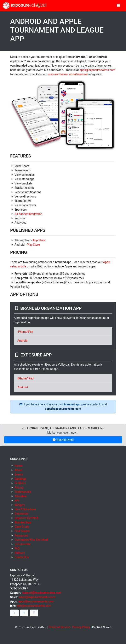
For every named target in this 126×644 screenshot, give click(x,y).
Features (20, 483)
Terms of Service (59, 627)
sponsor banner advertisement (68, 74)
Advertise (21, 496)
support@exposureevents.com (42, 593)
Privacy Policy (81, 627)
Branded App (23, 522)
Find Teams (22, 531)
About (18, 470)
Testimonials (23, 492)
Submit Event (63, 440)
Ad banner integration (28, 214)
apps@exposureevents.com (98, 70)
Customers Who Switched (31, 540)
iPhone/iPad (25, 332)
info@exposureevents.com (34, 606)
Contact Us (22, 557)
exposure (25, 6)
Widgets (20, 505)
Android (22, 341)
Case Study (22, 527)
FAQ (17, 549)
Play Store (33, 245)
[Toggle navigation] (118, 6)
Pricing (19, 488)
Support (20, 553)
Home (18, 466)
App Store (39, 240)
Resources (21, 535)
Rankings (20, 479)
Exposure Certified (26, 518)
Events (19, 474)
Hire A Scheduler (25, 509)
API (17, 501)
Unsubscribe (23, 544)
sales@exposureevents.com (37, 597)
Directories (21, 514)
